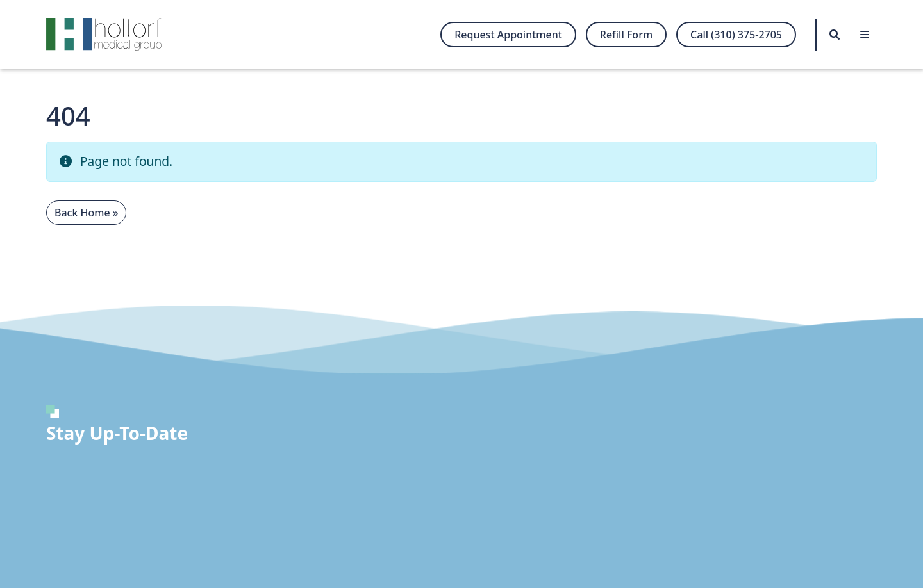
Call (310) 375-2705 (736, 35)
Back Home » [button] (86, 213)
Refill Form (626, 35)
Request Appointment (508, 35)
